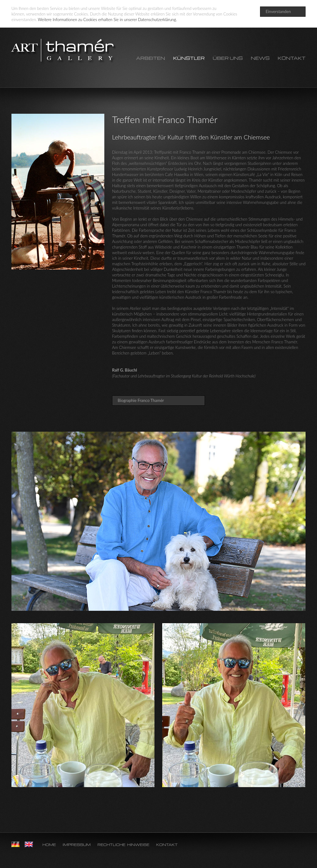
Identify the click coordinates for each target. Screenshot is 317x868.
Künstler (189, 58)
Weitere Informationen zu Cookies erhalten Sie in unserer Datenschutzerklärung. (107, 20)
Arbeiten (150, 58)
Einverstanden (278, 11)
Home (49, 845)
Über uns (228, 58)
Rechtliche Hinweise (124, 845)
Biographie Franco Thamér (141, 400)
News (260, 58)
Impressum (77, 845)
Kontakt (292, 58)
